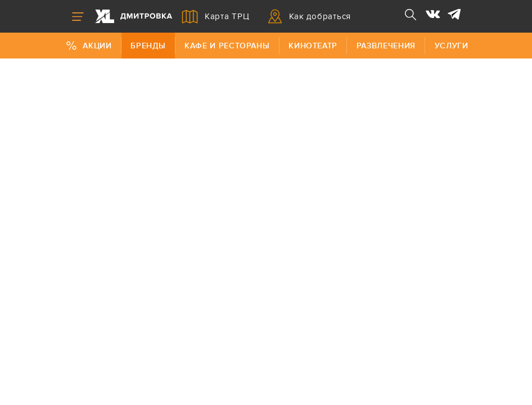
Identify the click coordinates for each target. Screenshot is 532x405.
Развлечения (386, 46)
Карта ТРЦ (216, 17)
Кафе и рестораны (227, 46)
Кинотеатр (313, 46)
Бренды (148, 46)
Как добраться (310, 16)
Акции (89, 46)
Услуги (452, 46)
